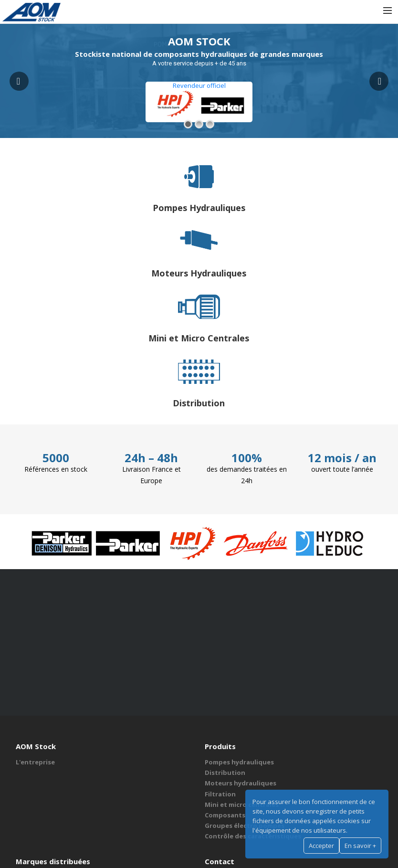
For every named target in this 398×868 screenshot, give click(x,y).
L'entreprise (35, 762)
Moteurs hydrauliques (241, 783)
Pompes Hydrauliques (199, 208)
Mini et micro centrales (242, 804)
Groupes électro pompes (245, 826)
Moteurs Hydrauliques (199, 273)
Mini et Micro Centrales (199, 338)
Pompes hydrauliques (239, 762)
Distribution (199, 403)
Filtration (220, 794)
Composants (225, 815)
